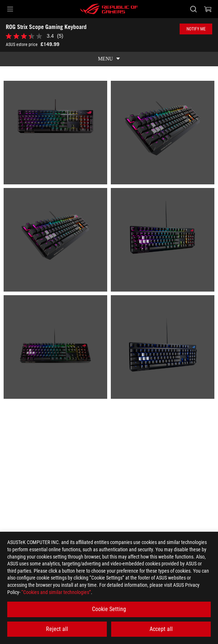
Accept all (161, 629)
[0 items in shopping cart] (208, 9)
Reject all (57, 629)
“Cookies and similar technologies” (56, 592)
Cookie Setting (109, 609)
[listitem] (55, 133)
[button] (10, 9)
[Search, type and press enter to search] (193, 9)
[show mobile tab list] (109, 59)
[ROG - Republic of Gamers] (109, 9)
